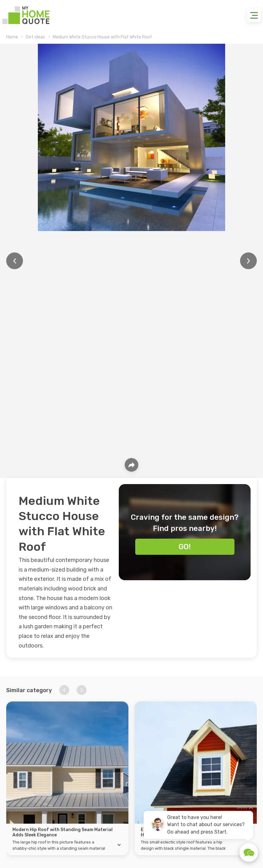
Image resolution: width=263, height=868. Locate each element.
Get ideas (35, 37)
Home (12, 37)
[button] (64, 690)
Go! (185, 547)
